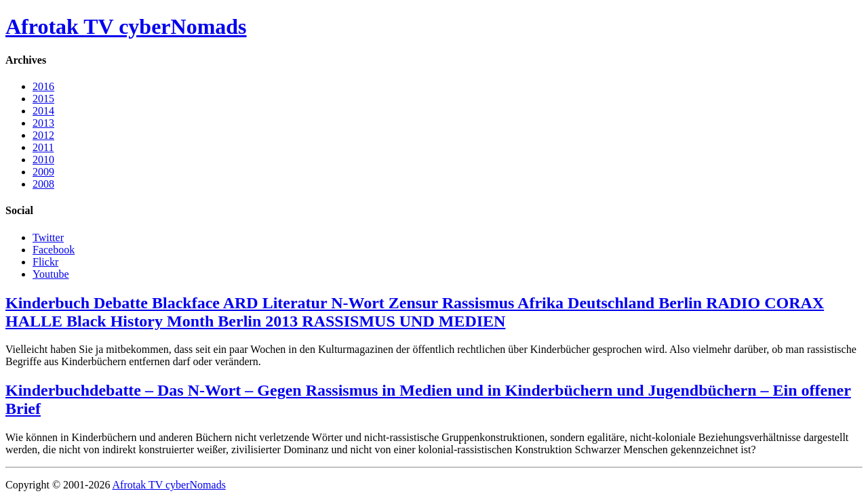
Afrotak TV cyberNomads (126, 26)
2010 (43, 160)
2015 (43, 99)
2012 (43, 135)
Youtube (51, 274)
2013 (43, 123)
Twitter (48, 237)
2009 (43, 172)
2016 (43, 86)
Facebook (54, 250)
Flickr (45, 262)
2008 (43, 184)
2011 (43, 147)
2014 (43, 111)
